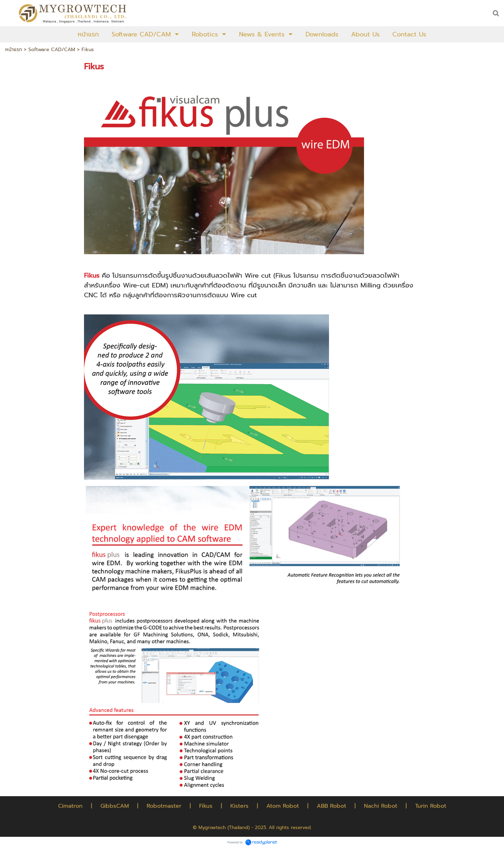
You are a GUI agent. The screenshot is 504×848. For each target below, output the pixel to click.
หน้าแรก (14, 50)
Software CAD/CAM (52, 50)
